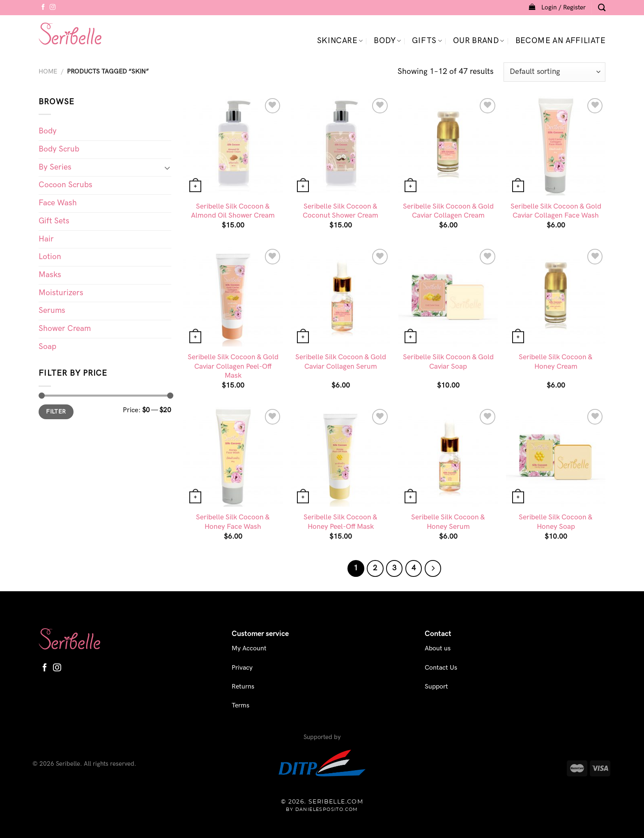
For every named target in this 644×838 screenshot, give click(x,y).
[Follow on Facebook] (43, 7)
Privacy (242, 668)
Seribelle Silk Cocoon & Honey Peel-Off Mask (340, 522)
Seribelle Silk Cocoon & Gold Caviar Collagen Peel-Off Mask (233, 366)
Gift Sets (54, 221)
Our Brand (479, 41)
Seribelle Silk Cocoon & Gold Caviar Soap (448, 362)
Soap (47, 347)
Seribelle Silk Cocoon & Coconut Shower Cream (340, 211)
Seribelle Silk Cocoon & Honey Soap (556, 522)
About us (438, 649)
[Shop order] (554, 72)
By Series (55, 167)
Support (436, 687)
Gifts (427, 41)
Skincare (340, 41)
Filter (56, 412)
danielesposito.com (327, 809)
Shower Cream (65, 329)
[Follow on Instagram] (53, 7)
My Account (249, 649)
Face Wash (58, 203)
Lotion (50, 257)
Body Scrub (59, 149)
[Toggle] (167, 168)
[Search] (602, 7)
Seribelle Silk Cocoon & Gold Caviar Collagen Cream (448, 211)
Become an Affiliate (560, 41)
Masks (50, 275)
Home (48, 72)
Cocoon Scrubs (66, 185)
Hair (46, 239)
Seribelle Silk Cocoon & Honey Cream (556, 362)
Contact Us (441, 668)
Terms (240, 706)
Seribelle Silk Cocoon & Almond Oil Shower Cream (233, 211)
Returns (243, 687)
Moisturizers (61, 293)
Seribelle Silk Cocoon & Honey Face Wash (233, 522)
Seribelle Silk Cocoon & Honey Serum (448, 522)
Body (387, 41)
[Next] (433, 568)
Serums (52, 311)
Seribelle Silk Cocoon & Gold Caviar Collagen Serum (341, 362)
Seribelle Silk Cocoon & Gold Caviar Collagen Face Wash (556, 211)
